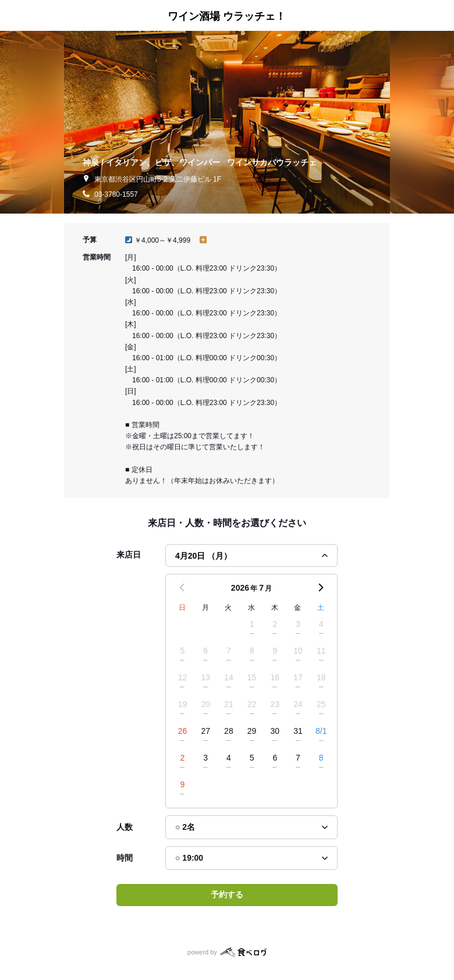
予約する (227, 894)
